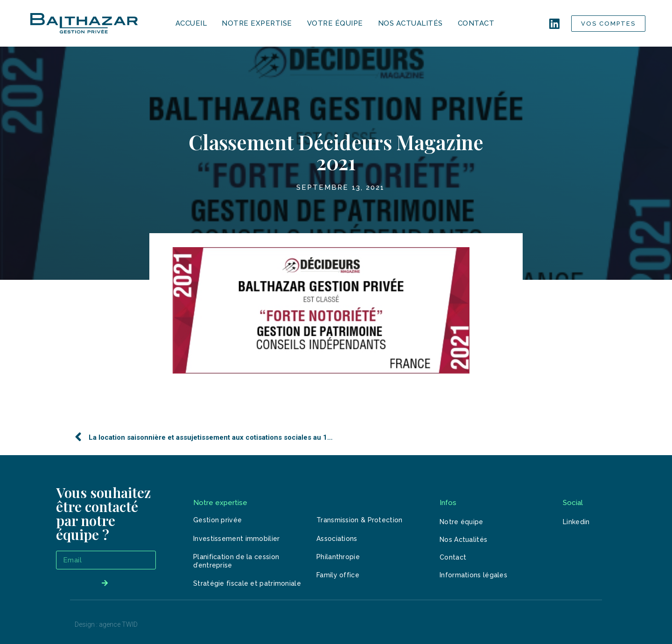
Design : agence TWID (106, 624)
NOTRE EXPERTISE (257, 23)
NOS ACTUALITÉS (410, 23)
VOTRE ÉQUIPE (335, 23)
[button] (608, 24)
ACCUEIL (191, 23)
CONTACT (476, 23)
